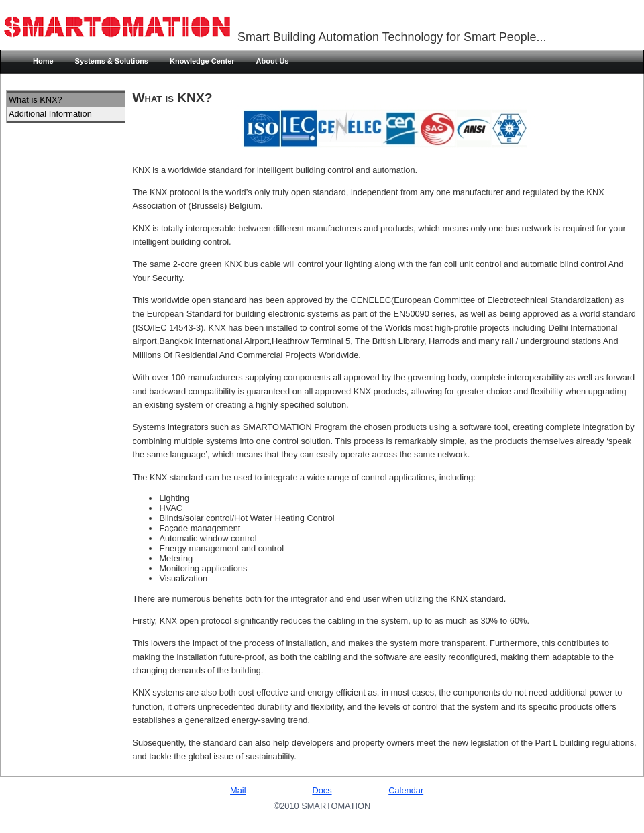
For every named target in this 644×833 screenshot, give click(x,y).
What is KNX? (36, 100)
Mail (238, 790)
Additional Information (50, 114)
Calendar (406, 790)
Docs (322, 790)
